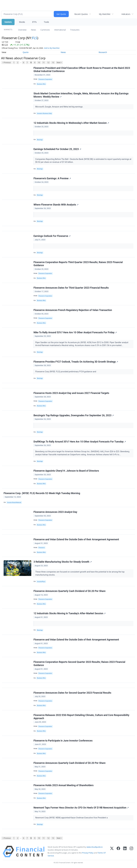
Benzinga (40, 140)
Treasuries (75, 30)
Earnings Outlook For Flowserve (52, 236)
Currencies (45, 30)
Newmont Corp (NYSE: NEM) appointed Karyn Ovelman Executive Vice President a (72, 818)
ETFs (34, 22)
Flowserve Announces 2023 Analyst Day (55, 512)
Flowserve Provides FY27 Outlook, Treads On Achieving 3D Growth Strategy (76, 362)
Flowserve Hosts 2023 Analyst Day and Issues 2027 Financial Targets (71, 393)
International (60, 30)
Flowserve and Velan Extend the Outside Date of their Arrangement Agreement (76, 539)
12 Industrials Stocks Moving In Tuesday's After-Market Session (70, 613)
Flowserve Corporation (45, 79)
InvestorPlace (41, 582)
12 (48, 63)
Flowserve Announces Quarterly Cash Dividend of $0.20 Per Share (69, 591)
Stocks (22, 22)
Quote (26, 52)
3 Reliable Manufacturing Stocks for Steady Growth (63, 562)
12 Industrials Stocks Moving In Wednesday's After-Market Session (71, 123)
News (33, 30)
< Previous (7, 63)
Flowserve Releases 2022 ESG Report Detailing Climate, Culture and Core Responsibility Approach (81, 717)
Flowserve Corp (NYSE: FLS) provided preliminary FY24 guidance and (66, 372)
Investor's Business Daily (44, 113)
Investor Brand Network (14, 502)
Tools (46, 22)
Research (103, 52)
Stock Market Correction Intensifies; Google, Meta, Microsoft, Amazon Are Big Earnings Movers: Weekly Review (81, 95)
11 (44, 63)
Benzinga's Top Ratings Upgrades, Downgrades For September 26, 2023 (74, 415)
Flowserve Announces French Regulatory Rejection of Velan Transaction (73, 310)
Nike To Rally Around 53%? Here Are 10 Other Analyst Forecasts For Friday (75, 332)
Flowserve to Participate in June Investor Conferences (63, 741)
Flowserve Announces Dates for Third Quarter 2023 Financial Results (71, 288)
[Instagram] (131, 852)
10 (39, 63)
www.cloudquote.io (95, 847)
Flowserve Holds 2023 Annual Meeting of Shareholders (64, 785)
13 (53, 63)
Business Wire (41, 84)
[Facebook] (118, 852)
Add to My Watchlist (52, 48)
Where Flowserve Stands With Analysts (56, 205)
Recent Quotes (81, 14)
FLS (35, 38)
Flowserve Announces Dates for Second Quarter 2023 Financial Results (72, 693)
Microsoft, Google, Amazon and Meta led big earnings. (59, 107)
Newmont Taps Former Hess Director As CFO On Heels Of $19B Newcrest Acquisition (81, 808)
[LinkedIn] (125, 852)
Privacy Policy (88, 853)
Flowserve (42, 548)
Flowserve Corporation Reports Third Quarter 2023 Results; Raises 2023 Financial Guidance (78, 264)
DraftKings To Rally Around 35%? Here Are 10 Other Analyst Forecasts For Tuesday (80, 442)
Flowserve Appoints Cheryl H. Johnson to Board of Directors (66, 471)
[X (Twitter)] (112, 852)
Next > (59, 63)
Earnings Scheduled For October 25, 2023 (57, 149)
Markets (8, 22)
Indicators (126, 14)
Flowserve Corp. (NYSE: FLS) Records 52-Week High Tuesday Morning (42, 493)
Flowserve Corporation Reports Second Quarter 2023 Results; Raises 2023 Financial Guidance (79, 664)
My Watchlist (105, 14)
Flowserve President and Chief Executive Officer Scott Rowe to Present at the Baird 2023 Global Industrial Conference (82, 70)
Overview (22, 30)
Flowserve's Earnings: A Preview (52, 178)
